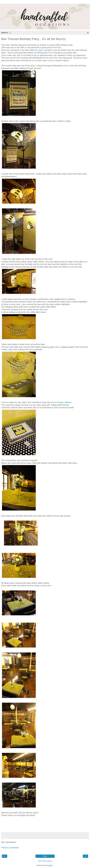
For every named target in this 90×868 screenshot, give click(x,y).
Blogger (50, 865)
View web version (45, 861)
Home (45, 856)
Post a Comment (10, 848)
